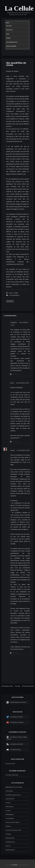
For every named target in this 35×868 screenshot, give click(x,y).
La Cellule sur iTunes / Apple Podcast (17, 738)
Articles (9, 26)
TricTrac (8, 803)
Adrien (13, 450)
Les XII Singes (10, 818)
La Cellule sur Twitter (15, 717)
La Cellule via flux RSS (15, 744)
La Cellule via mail (13, 750)
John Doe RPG (10, 799)
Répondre (15, 374)
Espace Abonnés (11, 46)
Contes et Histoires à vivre (13, 830)
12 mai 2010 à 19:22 (22, 383)
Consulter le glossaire (12, 775)
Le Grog (8, 811)
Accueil (17, 686)
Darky (27, 865)
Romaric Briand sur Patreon (16, 702)
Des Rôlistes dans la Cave (13, 795)
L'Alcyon (8, 846)
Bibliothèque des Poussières (14, 787)
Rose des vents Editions (13, 822)
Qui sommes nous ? (12, 42)
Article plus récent (7, 686)
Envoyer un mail (10, 763)
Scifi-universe (10, 807)
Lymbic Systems (10, 850)
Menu (8, 23)
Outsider (8, 834)
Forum (8, 38)
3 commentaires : (14, 295)
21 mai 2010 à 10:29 (23, 450)
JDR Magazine (10, 814)
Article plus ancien (28, 686)
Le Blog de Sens (10, 842)
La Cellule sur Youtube (15, 722)
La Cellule (19, 8)
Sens (8, 34)
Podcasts (9, 30)
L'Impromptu (9, 791)
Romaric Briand (10, 838)
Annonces (10, 301)
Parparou (8, 826)
